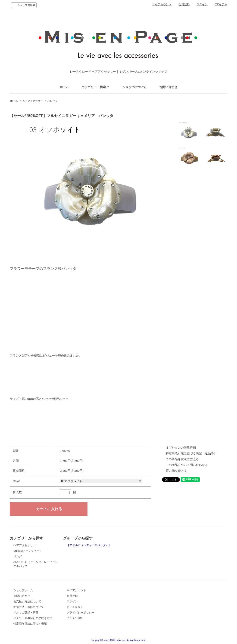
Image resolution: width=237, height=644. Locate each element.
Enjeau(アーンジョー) (27, 551)
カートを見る (75, 607)
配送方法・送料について (29, 607)
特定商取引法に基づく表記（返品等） (191, 453)
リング (18, 556)
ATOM (78, 618)
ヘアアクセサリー (33, 101)
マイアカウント (162, 4)
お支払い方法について (27, 601)
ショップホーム (23, 590)
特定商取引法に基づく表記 (30, 624)
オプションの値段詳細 (181, 448)
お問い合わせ (168, 87)
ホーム (64, 87)
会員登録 (184, 4)
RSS (70, 618)
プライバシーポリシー (81, 613)
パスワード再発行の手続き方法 (33, 618)
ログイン (202, 4)
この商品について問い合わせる (187, 465)
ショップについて (134, 87)
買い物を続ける (176, 471)
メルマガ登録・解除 (26, 613)
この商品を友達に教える (182, 459)
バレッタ (53, 101)
